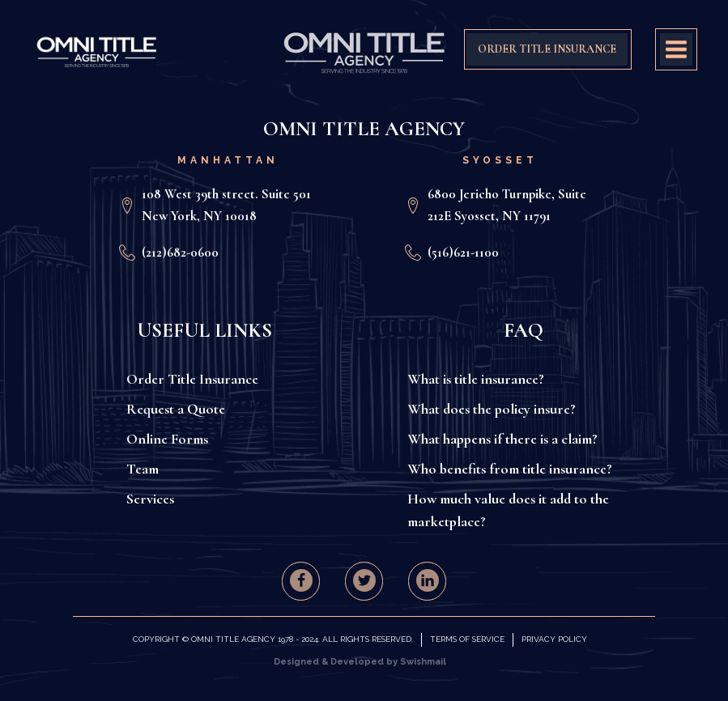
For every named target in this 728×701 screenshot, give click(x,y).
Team (143, 469)
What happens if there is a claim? (502, 439)
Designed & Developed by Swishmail (360, 662)
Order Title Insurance (192, 379)
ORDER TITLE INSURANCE (547, 49)
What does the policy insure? (492, 409)
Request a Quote (176, 409)
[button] (301, 580)
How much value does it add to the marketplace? (508, 510)
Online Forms (167, 439)
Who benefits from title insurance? (510, 469)
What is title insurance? (476, 379)
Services (150, 499)
